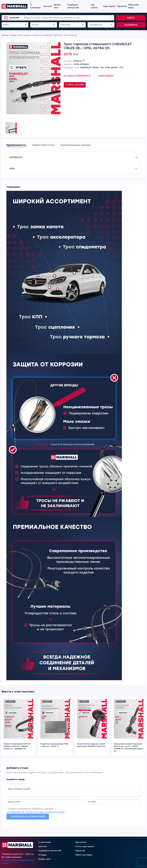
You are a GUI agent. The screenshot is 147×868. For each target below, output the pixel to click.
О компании (35, 6)
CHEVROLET (16, 157)
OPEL (12, 169)
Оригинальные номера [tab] (75, 145)
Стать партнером (85, 847)
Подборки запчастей (50, 851)
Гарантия (122, 6)
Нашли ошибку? (106, 76)
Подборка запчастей (73, 6)
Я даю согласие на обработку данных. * (32, 809)
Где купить (94, 6)
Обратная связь (133, 6)
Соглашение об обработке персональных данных (35, 812)
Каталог (48, 6)
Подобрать (131, 25)
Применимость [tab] (16, 145)
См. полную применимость (77, 76)
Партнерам (109, 6)
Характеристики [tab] (43, 145)
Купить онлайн (75, 85)
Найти (131, 18)
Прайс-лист (58, 6)
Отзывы (42, 855)
